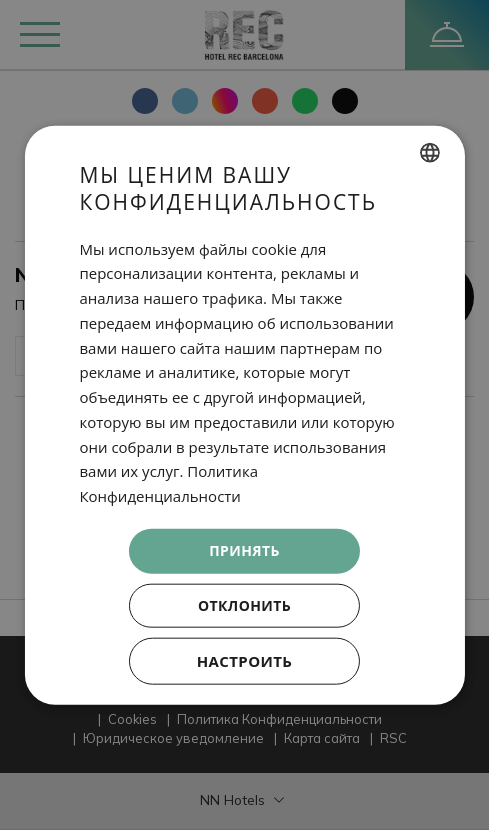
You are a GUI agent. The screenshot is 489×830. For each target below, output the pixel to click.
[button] (244, 660)
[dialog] (244, 415)
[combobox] (430, 153)
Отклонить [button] (244, 604)
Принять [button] (244, 550)
